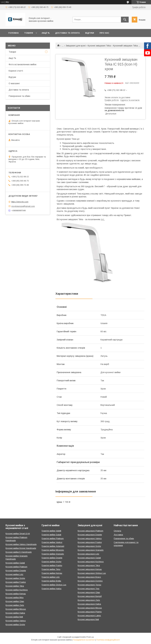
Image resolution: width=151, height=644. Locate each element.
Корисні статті (16, 71)
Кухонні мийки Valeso (16, 621)
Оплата (117, 531)
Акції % (46, 33)
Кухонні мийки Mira (14, 598)
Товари (29, 33)
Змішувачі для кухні (76, 46)
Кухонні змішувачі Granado (91, 550)
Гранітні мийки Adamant (53, 546)
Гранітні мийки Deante (52, 558)
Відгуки (90, 33)
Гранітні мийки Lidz (51, 577)
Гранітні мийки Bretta (51, 581)
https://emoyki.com (20, 202)
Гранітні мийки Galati (51, 535)
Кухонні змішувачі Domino (90, 581)
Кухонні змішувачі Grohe (89, 546)
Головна (13, 33)
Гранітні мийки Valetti (51, 531)
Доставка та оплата (67, 33)
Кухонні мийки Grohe (15, 578)
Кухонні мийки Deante (16, 571)
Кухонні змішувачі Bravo (89, 577)
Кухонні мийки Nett (14, 617)
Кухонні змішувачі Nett (88, 619)
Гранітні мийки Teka (51, 569)
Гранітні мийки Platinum (53, 538)
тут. (103, 219)
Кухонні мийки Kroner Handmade (21, 548)
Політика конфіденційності (108, 640)
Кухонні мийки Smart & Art (18, 534)
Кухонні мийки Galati (15, 563)
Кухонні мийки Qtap (15, 601)
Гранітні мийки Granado (53, 554)
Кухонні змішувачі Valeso (90, 538)
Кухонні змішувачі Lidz (88, 554)
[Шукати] (125, 20)
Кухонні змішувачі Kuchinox (91, 562)
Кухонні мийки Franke (16, 582)
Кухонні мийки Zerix (15, 605)
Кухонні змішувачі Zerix (89, 600)
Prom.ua (90, 637)
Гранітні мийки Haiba (51, 589)
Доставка (118, 535)
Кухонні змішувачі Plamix (90, 612)
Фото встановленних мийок (22, 64)
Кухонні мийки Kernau (16, 594)
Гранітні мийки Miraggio (53, 550)
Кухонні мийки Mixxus (16, 609)
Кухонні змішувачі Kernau (90, 569)
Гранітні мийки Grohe (51, 562)
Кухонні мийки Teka (15, 586)
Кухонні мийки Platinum (16, 567)
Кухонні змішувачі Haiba (89, 604)
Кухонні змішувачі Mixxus (90, 608)
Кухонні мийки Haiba (15, 613)
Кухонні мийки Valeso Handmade (21, 544)
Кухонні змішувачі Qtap (89, 592)
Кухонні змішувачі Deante (90, 535)
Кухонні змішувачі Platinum (90, 531)
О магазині (14, 83)
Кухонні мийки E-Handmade (19, 552)
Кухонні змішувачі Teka (99, 46)
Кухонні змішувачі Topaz (89, 585)
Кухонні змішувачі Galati (89, 558)
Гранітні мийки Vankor (52, 542)
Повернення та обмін (19, 96)
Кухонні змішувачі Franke (90, 542)
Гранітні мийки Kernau (52, 573)
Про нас (104, 33)
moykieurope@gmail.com (23, 206)
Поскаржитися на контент (84, 640)
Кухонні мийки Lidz (14, 574)
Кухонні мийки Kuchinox (17, 590)
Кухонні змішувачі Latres (89, 616)
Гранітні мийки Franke (52, 565)
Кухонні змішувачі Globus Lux (92, 573)
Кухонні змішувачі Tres (89, 589)
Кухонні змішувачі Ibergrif (90, 596)
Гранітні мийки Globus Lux (54, 585)
